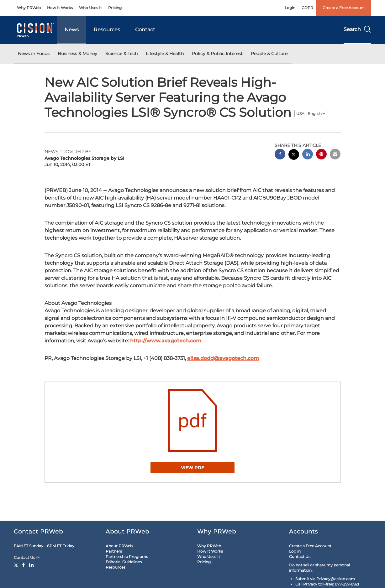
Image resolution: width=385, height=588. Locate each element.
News (72, 30)
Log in (295, 551)
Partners (114, 551)
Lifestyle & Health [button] (165, 54)
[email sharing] (335, 155)
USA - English (311, 114)
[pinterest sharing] (321, 155)
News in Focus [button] (34, 54)
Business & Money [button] (77, 54)
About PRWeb (119, 546)
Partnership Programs (127, 557)
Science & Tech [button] (121, 54)
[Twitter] (17, 565)
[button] (193, 420)
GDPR (307, 8)
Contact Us (27, 557)
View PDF (192, 468)
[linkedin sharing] (308, 155)
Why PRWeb (29, 8)
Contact (145, 30)
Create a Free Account (344, 8)
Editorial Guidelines (124, 562)
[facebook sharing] (280, 155)
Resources (107, 30)
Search (357, 29)
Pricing (115, 8)
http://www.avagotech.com (166, 341)
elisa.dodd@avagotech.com (223, 358)
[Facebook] (24, 565)
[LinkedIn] (31, 565)
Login (290, 8)
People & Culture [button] (269, 54)
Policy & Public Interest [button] (217, 54)
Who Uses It (90, 8)
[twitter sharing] (294, 155)
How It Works (60, 8)
